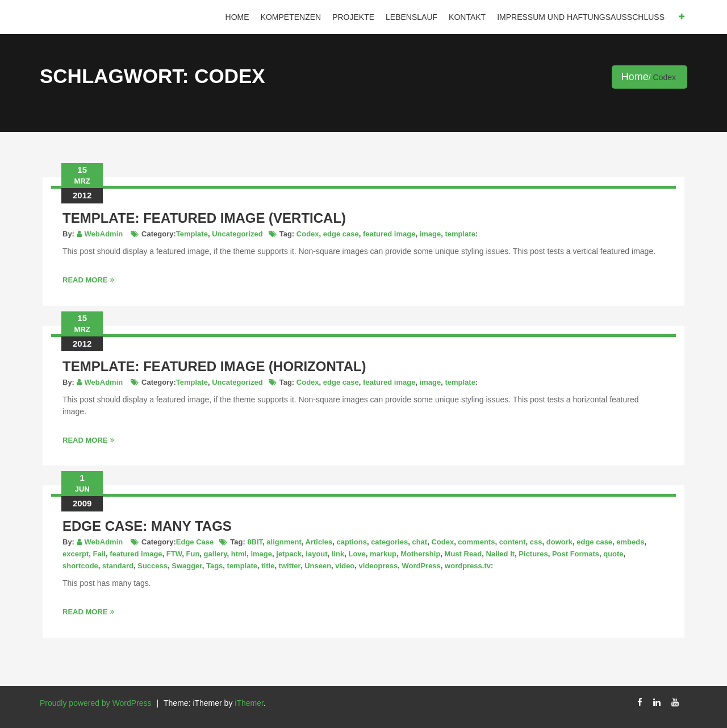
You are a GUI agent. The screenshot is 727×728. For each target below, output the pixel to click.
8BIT (255, 542)
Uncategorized (237, 234)
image (431, 234)
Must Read (463, 554)
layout (316, 554)
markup (383, 554)
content (513, 542)
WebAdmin (104, 234)
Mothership (420, 554)
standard (118, 566)
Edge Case (195, 542)
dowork (559, 542)
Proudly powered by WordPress (96, 703)
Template (192, 234)
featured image (389, 234)
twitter (290, 566)
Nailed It (501, 554)
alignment (284, 542)
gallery (216, 554)
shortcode (80, 566)
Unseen (318, 566)
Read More (88, 280)
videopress (379, 566)
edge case (341, 234)
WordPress (421, 566)
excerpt (76, 554)
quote (613, 554)
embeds (630, 542)
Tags (214, 566)
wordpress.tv (468, 566)
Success (152, 566)
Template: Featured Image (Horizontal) (214, 366)
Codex (308, 234)
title (268, 566)
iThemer (249, 703)
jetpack (289, 554)
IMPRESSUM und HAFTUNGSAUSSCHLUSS (581, 17)
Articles (319, 542)
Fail (99, 554)
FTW (174, 554)
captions (351, 542)
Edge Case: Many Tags (147, 526)
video (345, 566)
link (338, 554)
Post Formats (576, 554)
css (536, 542)
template (460, 234)
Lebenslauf (411, 17)
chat (419, 542)
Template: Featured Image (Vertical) (204, 218)
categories (389, 542)
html (239, 554)
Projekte (353, 17)
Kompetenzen (291, 17)
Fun (193, 554)
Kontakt (467, 17)
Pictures (533, 554)
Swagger (187, 566)
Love (357, 554)
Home (237, 17)
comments (476, 542)
